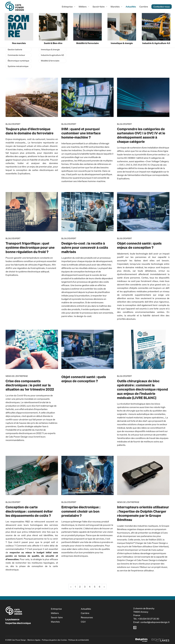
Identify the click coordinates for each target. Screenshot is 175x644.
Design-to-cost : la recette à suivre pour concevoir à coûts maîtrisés (85, 247)
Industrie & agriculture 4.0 (52, 55)
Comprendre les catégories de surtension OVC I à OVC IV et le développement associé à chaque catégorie (141, 135)
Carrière (144, 7)
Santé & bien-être (49, 44)
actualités (19, 19)
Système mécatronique (18, 66)
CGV (83, 622)
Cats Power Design (15, 7)
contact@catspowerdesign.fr (155, 622)
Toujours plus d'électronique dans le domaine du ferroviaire (29, 131)
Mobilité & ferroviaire (50, 61)
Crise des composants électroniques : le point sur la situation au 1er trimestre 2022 (30, 385)
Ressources (87, 617)
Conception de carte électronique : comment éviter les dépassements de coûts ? (29, 511)
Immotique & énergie (50, 50)
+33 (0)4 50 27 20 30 (149, 619)
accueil (8, 19)
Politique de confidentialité (79, 640)
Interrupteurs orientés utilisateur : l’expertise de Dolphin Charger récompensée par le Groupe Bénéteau (143, 513)
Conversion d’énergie (17, 44)
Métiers (83, 7)
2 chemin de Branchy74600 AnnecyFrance (144, 612)
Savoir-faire (99, 7)
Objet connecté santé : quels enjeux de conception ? (139, 245)
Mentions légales (34, 640)
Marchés (115, 7)
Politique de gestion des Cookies (54, 640)
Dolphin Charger (141, 640)
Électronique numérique (18, 61)
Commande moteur (16, 55)
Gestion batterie (15, 50)
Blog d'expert (13, 124)
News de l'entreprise (17, 376)
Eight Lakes (160, 640)
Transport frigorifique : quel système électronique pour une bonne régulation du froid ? (30, 247)
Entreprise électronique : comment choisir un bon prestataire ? (81, 511)
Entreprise (67, 7)
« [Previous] (71, 587)
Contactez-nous (162, 7)
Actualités (131, 7)
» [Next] (104, 587)
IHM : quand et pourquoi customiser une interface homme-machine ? (81, 133)
